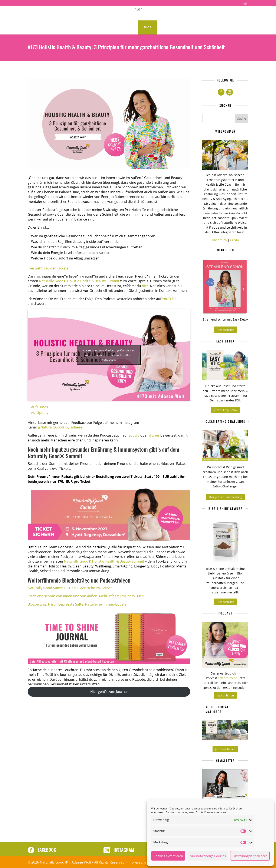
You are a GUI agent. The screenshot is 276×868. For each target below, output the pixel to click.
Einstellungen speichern (250, 856)
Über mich (219, 240)
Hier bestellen (225, 330)
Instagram (124, 850)
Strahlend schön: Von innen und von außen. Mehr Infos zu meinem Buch (86, 596)
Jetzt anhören (225, 695)
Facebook (47, 850)
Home (41, 14)
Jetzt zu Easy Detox (225, 410)
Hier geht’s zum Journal (109, 692)
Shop (147, 27)
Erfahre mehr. (228, 678)
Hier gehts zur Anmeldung (225, 497)
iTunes (154, 435)
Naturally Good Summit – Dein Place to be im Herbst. (70, 588)
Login (245, 3)
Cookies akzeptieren (168, 856)
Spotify (134, 435)
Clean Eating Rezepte (68, 14)
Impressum (137, 862)
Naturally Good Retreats (170, 14)
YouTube (169, 299)
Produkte (203, 14)
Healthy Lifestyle (126, 14)
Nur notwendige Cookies (208, 856)
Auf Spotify (40, 413)
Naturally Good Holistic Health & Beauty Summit (79, 281)
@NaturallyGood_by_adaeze (60, 427)
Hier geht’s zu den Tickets (48, 268)
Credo (234, 240)
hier (145, 286)
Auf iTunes (40, 407)
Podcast (101, 14)
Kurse (124, 28)
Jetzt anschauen (225, 749)
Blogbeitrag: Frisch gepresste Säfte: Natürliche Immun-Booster (78, 604)
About (225, 14)
